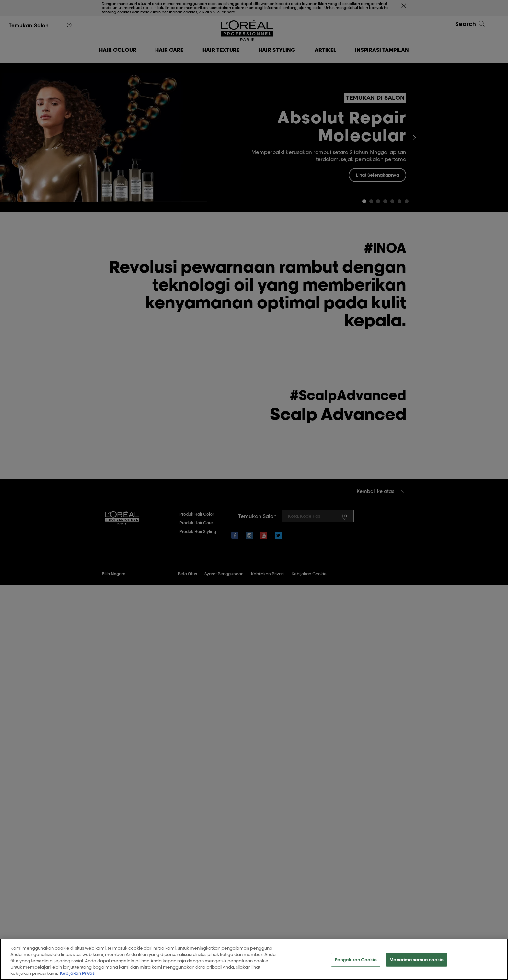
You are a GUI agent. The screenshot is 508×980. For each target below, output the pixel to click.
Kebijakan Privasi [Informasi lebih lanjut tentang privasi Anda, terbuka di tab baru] (77, 977)
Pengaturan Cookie (356, 963)
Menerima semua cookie (416, 963)
